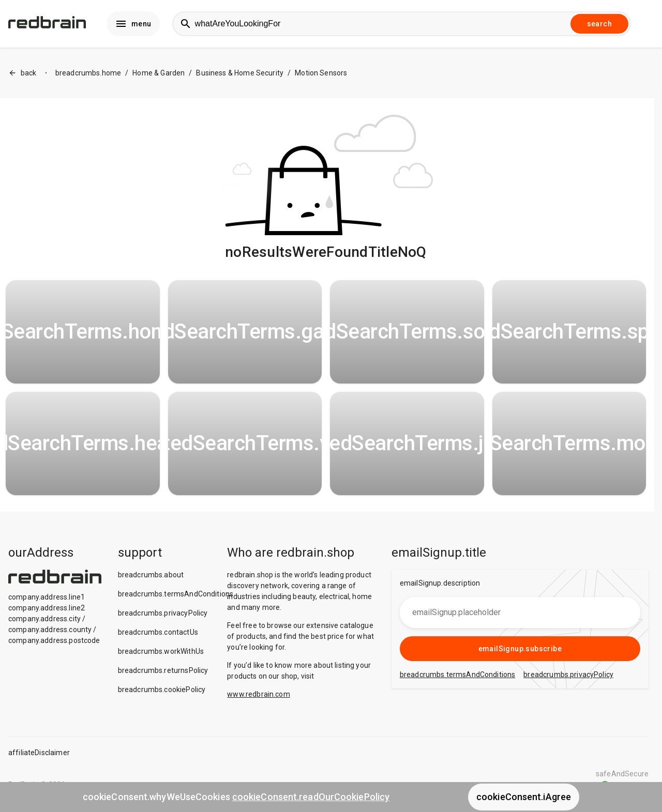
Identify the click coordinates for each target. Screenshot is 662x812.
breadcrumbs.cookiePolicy (162, 690)
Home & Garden (159, 73)
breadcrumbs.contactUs (158, 632)
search (599, 24)
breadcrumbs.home (88, 73)
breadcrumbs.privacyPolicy (163, 613)
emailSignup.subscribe (520, 649)
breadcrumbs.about (151, 575)
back (22, 73)
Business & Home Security (240, 73)
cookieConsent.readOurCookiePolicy (311, 797)
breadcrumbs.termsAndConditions (176, 594)
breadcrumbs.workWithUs (161, 651)
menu (133, 24)
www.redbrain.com (258, 694)
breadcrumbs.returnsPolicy (163, 670)
